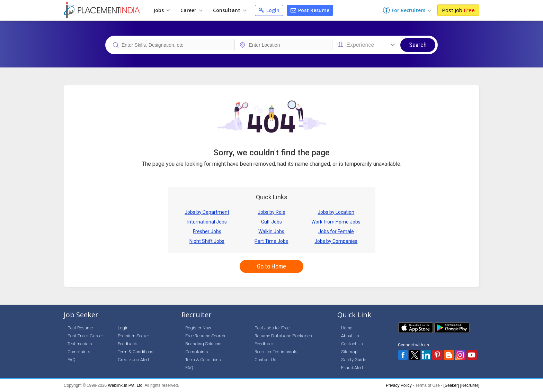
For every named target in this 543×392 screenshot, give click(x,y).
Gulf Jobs (271, 222)
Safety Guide (354, 360)
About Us (350, 336)
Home (347, 328)
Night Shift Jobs (207, 241)
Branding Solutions (204, 344)
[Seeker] (451, 385)
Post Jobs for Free (272, 328)
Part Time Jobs (271, 241)
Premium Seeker (133, 336)
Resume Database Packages (283, 336)
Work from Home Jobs (336, 222)
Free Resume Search (205, 336)
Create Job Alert (133, 360)
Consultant (230, 10)
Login (269, 10)
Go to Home (271, 266)
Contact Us (265, 360)
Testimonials (80, 344)
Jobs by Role (271, 212)
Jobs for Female (336, 231)
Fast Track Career (85, 336)
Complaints (79, 352)
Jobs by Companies (336, 241)
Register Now (198, 328)
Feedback (127, 344)
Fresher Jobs (207, 231)
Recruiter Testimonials (276, 352)
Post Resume (310, 10)
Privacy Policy (399, 385)
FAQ (72, 360)
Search (418, 45)
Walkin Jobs (271, 231)
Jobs (162, 10)
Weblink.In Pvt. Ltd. (126, 385)
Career (191, 10)
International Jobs (207, 222)
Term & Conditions (136, 352)
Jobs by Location (336, 212)
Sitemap (349, 352)
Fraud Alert (352, 368)
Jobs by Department (207, 212)
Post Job (458, 10)
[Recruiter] (470, 385)
